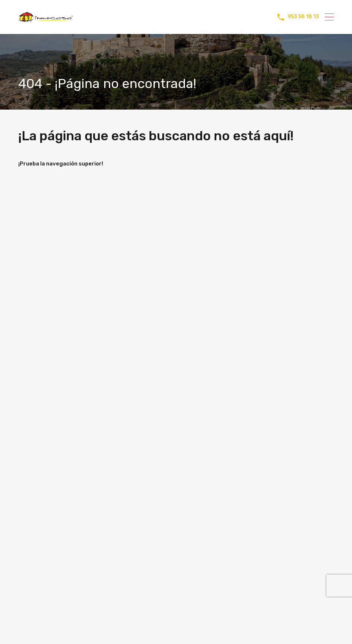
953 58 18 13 (303, 17)
